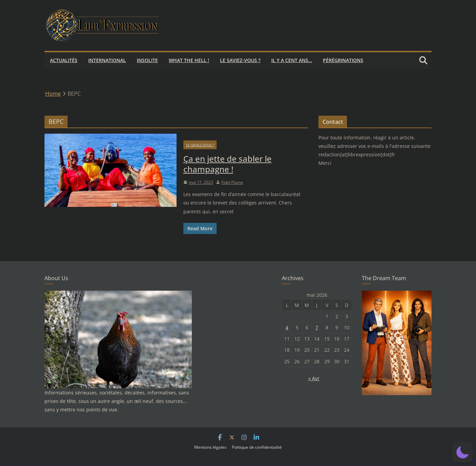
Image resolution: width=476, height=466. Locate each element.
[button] (462, 452)
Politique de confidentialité (257, 447)
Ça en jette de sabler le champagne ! (227, 164)
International (107, 60)
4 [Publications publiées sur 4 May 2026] (287, 327)
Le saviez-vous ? (240, 60)
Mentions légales (210, 447)
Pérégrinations (343, 60)
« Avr (314, 378)
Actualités (64, 60)
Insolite (147, 60)
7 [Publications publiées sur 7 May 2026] (317, 327)
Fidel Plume (232, 182)
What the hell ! (189, 60)
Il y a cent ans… (292, 60)
